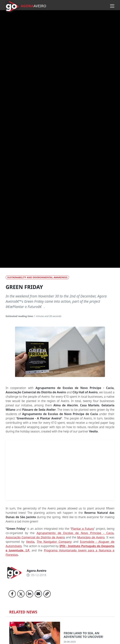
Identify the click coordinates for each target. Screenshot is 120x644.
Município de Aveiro (91, 537)
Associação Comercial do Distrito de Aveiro (35, 537)
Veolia (30, 542)
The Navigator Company (54, 542)
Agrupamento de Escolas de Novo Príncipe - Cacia (75, 533)
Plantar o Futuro (83, 529)
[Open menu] (112, 6)
